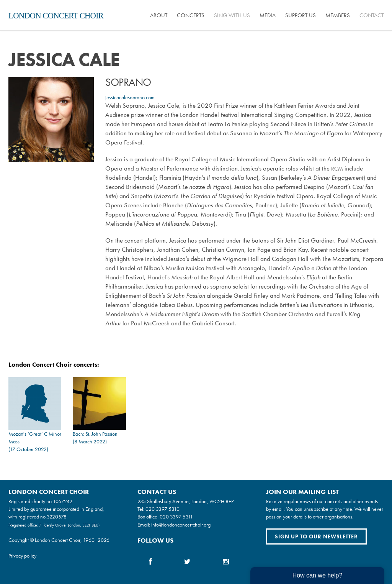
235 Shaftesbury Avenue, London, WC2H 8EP (185, 501)
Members (338, 15)
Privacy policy (22, 556)
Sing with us (232, 15)
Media (268, 15)
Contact (372, 15)
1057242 (63, 501)
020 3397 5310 (163, 509)
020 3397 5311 (176, 517)
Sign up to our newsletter (316, 536)
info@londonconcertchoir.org (181, 525)
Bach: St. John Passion (95, 434)
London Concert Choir (56, 16)
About (159, 15)
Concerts (191, 15)
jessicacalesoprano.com (130, 97)
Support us (301, 15)
